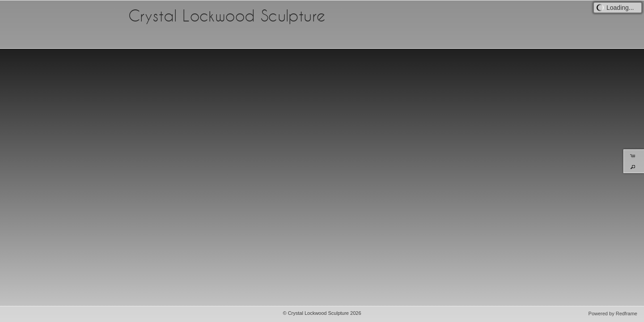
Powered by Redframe (613, 314)
